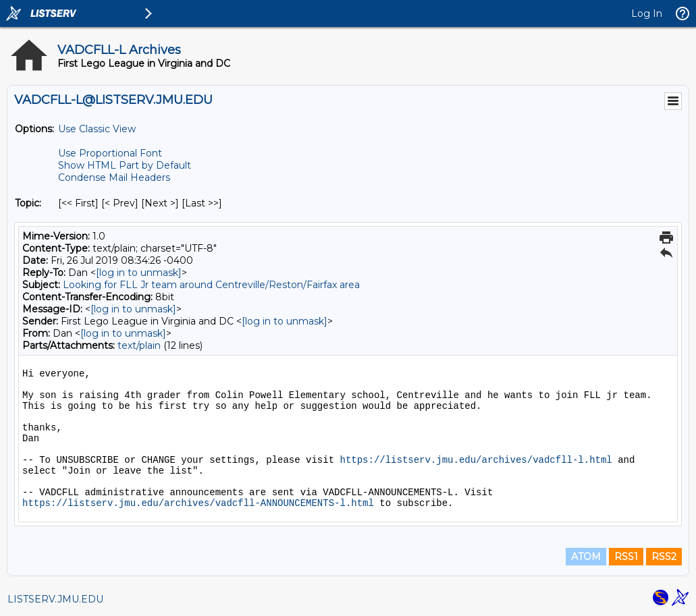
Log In (647, 13)
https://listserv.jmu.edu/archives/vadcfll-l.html (476, 460)
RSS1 (626, 557)
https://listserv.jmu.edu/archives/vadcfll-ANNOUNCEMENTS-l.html (198, 503)
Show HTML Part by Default (125, 165)
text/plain (139, 345)
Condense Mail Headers (114, 177)
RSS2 (664, 557)
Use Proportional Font (110, 153)
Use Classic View (97, 129)
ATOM (586, 557)
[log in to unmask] (139, 273)
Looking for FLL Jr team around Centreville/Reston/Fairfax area (211, 285)
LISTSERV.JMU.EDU (55, 599)
